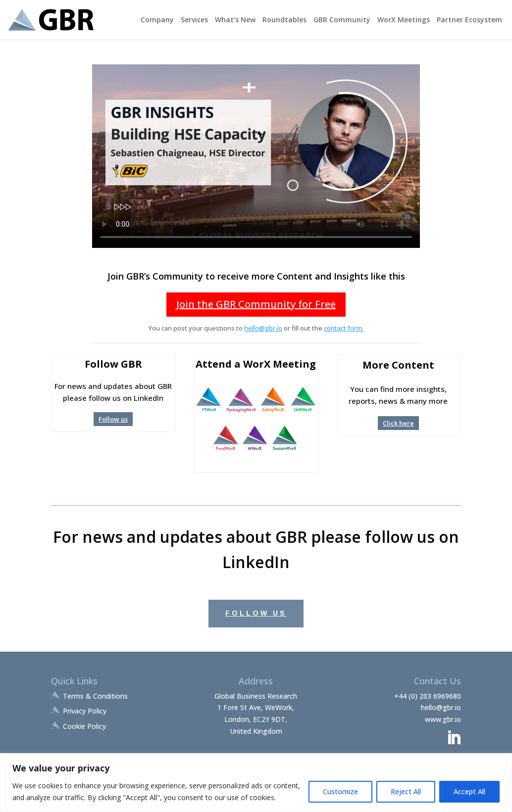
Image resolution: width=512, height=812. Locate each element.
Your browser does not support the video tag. (256, 156)
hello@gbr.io (263, 328)
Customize (340, 791)
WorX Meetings (404, 20)
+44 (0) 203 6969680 (428, 696)
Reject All (406, 791)
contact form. (344, 328)
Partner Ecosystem (469, 20)
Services (194, 20)
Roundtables (284, 20)
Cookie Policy (84, 726)
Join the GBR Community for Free (256, 304)
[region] (256, 783)
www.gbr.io (443, 719)
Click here (398, 423)
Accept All (469, 791)
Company (157, 20)
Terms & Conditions (95, 696)
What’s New (235, 20)
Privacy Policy (85, 711)
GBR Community (342, 20)
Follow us (113, 419)
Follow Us (256, 613)
